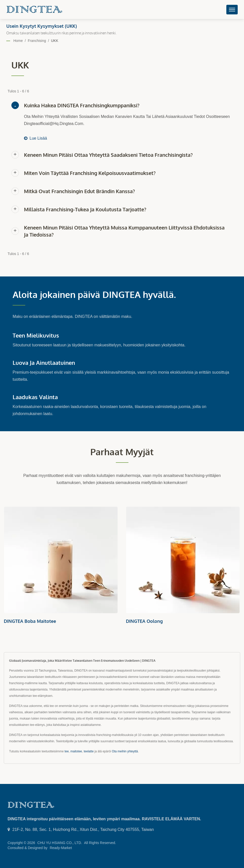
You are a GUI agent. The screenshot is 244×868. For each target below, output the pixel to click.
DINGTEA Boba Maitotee (30, 621)
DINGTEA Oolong (144, 621)
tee (67, 751)
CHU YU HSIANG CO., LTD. (60, 843)
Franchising (37, 41)
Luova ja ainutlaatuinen (44, 363)
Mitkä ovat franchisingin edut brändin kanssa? (79, 191)
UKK (55, 41)
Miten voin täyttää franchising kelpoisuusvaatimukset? (90, 173)
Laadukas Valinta (35, 397)
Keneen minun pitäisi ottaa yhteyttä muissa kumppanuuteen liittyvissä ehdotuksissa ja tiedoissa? (124, 231)
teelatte (89, 751)
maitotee (76, 751)
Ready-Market (61, 848)
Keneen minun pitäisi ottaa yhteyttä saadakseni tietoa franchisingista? (108, 155)
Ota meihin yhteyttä (125, 751)
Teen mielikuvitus (36, 335)
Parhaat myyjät (122, 452)
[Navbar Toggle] (232, 10)
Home (18, 41)
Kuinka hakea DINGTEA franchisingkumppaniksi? (82, 105)
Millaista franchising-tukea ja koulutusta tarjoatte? (85, 209)
